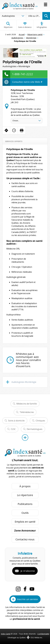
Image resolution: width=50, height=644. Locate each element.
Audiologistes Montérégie (24, 382)
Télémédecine (27, 412)
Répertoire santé (35, 34)
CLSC (13, 429)
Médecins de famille (27, 404)
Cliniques (40, 421)
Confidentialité (43, 634)
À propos (25, 486)
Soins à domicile (16, 421)
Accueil (22, 34)
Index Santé (6, 634)
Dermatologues (35, 429)
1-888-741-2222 (23, 74)
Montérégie (31, 38)
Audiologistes (17, 38)
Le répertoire (25, 495)
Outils (25, 513)
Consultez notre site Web (27, 82)
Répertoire (8, 25)
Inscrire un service (27, 599)
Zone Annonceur (25, 531)
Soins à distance (25, 25)
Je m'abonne (28, 571)
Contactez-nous (25, 539)
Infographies (42, 25)
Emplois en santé (25, 522)
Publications (25, 504)
